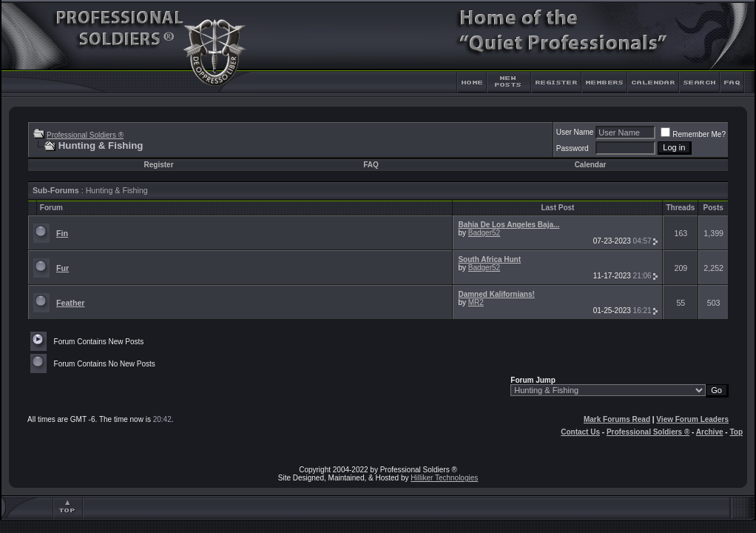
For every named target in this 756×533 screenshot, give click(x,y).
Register (159, 165)
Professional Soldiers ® (85, 135)
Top (736, 432)
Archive (710, 432)
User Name (575, 132)
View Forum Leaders (692, 419)
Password (573, 148)
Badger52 (484, 233)
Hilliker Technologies (444, 478)
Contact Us (580, 432)
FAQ (371, 165)
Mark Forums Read (617, 419)
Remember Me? (693, 134)
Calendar (591, 165)
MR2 (476, 302)
